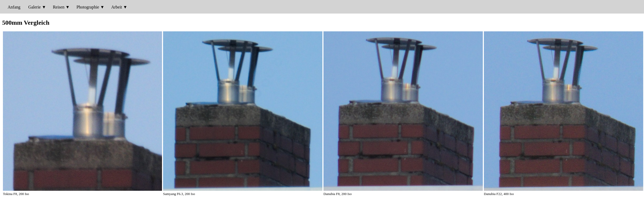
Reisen (59, 7)
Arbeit (117, 7)
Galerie (34, 7)
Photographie (88, 7)
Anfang (14, 7)
